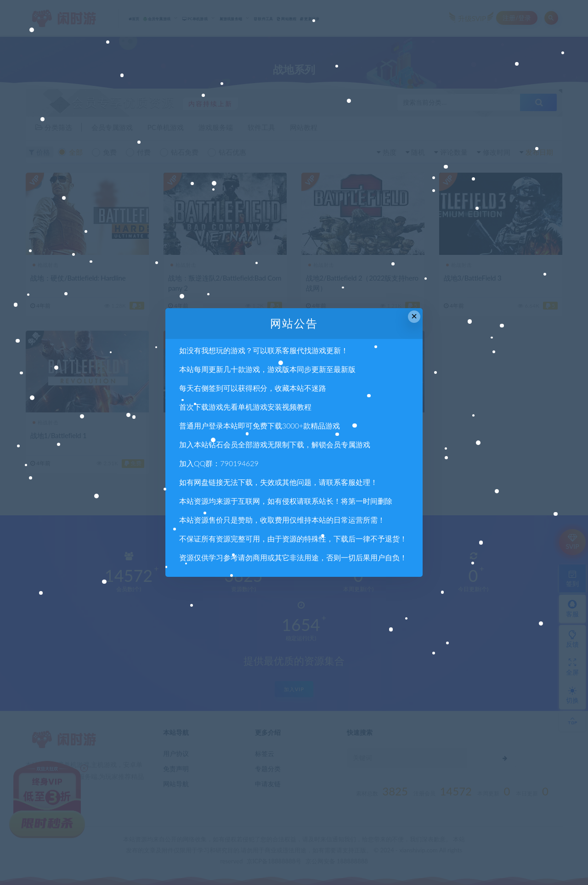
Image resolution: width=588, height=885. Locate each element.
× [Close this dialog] (414, 316)
